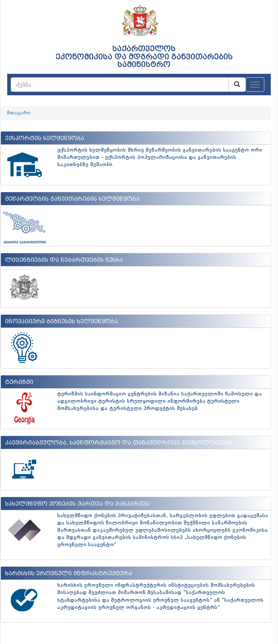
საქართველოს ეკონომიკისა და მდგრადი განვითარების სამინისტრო (144, 57)
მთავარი (19, 113)
